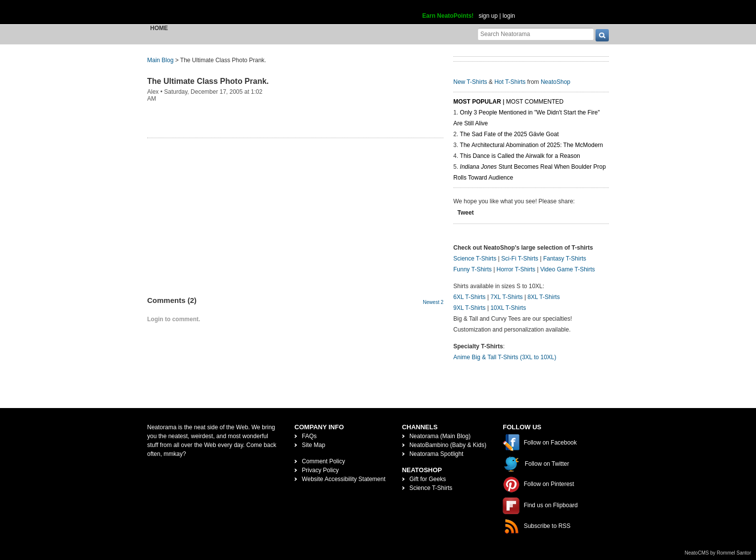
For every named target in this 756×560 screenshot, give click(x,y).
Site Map (313, 445)
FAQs (309, 436)
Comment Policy (323, 461)
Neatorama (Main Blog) (440, 436)
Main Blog (160, 60)
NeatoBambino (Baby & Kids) (448, 445)
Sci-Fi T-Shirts (520, 259)
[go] (602, 35)
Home (159, 28)
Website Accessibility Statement (343, 479)
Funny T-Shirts (473, 269)
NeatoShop (556, 82)
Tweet (465, 213)
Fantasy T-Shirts (565, 259)
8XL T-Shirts (543, 297)
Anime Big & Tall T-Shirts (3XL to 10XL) (505, 357)
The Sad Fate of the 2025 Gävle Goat (509, 134)
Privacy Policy (320, 470)
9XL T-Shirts (469, 308)
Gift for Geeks (428, 479)
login (509, 16)
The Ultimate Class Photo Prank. (208, 81)
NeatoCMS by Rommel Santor (718, 553)
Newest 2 (433, 302)
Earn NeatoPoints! (448, 16)
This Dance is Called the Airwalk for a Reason (520, 156)
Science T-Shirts (475, 259)
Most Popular (477, 102)
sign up (488, 16)
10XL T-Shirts (508, 308)
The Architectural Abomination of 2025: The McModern (531, 145)
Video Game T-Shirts (568, 269)
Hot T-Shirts (510, 82)
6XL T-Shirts (469, 297)
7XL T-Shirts (506, 297)
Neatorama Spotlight (436, 454)
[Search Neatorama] (536, 34)
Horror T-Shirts (516, 269)
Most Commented (535, 102)
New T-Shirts (470, 82)
